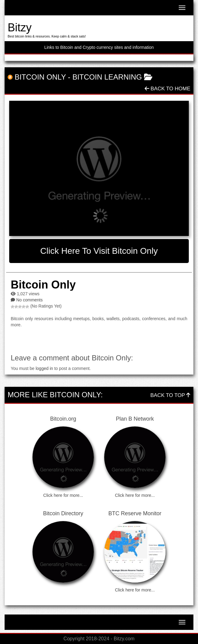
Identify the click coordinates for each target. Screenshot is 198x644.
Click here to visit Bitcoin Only (99, 251)
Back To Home (168, 89)
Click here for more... (63, 495)
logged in (44, 368)
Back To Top (170, 395)
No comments (29, 300)
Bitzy (20, 27)
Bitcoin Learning (107, 77)
